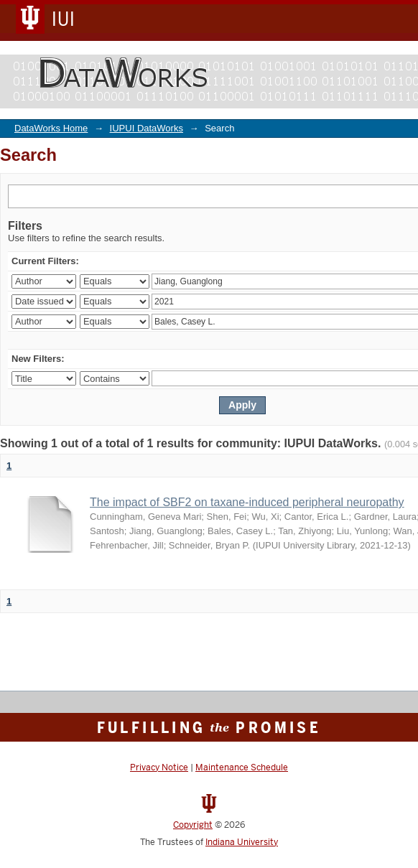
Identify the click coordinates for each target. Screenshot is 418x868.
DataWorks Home (51, 128)
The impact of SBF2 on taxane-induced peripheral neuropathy (247, 502)
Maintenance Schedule (242, 767)
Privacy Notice (159, 767)
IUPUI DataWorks (147, 128)
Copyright (193, 825)
